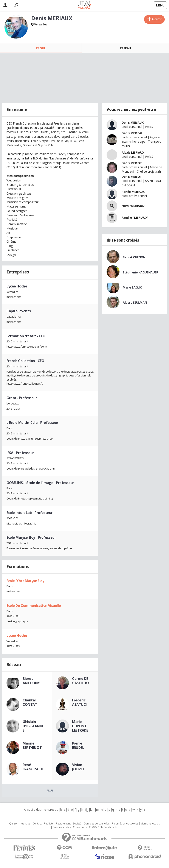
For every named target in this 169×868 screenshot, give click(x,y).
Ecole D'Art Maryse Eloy (25, 581)
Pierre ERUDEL (78, 745)
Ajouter (157, 19)
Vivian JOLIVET (78, 767)
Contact (37, 824)
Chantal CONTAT (30, 702)
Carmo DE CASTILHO (81, 681)
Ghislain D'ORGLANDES (33, 726)
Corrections (80, 827)
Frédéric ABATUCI (79, 702)
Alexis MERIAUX (133, 152)
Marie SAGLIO (133, 287)
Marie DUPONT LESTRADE (80, 726)
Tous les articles (62, 827)
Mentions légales (150, 824)
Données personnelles (97, 824)
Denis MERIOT (132, 163)
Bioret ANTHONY (31, 681)
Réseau (125, 48)
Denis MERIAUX (133, 123)
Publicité (49, 824)
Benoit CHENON (134, 257)
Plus (50, 790)
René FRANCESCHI (33, 767)
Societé (77, 824)
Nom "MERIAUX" (133, 206)
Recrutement (63, 824)
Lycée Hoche (17, 635)
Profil (41, 48)
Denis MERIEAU (133, 133)
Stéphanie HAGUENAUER (140, 272)
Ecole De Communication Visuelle (34, 606)
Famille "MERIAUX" (135, 218)
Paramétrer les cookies (125, 824)
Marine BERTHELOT (32, 745)
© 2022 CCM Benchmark (103, 827)
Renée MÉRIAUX (133, 192)
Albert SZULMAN (135, 302)
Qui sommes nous (20, 824)
